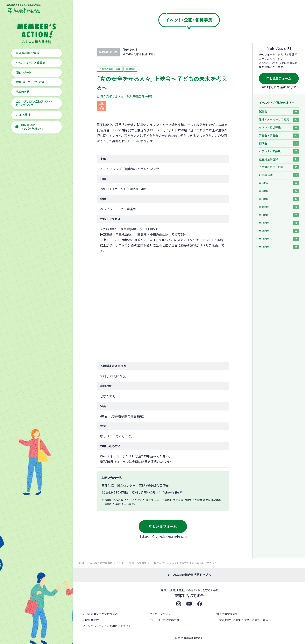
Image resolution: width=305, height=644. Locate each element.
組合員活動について (28, 53)
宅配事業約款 (91, 620)
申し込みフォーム (163, 526)
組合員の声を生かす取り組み (100, 614)
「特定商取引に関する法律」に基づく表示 (242, 620)
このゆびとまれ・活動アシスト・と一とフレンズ (34, 103)
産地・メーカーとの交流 (30, 82)
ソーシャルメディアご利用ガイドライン (107, 626)
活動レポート (23, 72)
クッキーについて (160, 614)
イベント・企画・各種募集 (30, 63)
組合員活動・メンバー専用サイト (33, 127)
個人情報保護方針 (227, 614)
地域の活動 (22, 92)
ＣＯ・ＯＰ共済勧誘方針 (164, 620)
